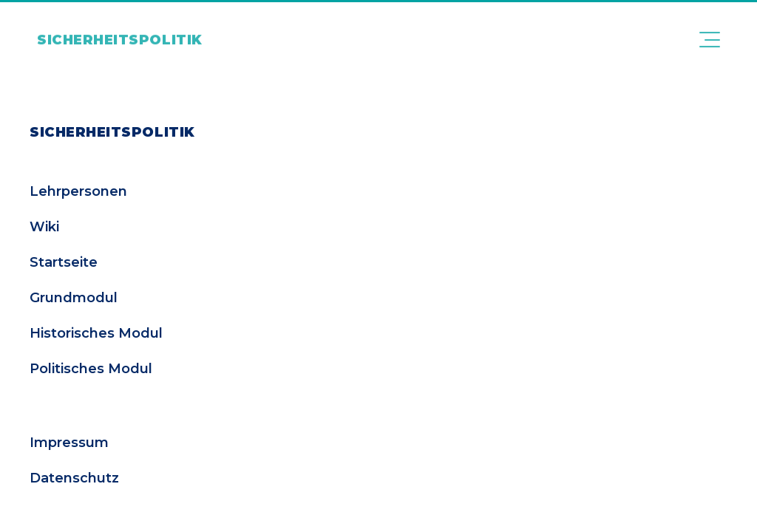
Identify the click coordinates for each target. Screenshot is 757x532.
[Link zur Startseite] (120, 33)
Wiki (44, 227)
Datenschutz (74, 478)
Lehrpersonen (78, 191)
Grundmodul (74, 298)
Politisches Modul (91, 369)
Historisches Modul (96, 333)
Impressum (69, 443)
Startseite (64, 262)
